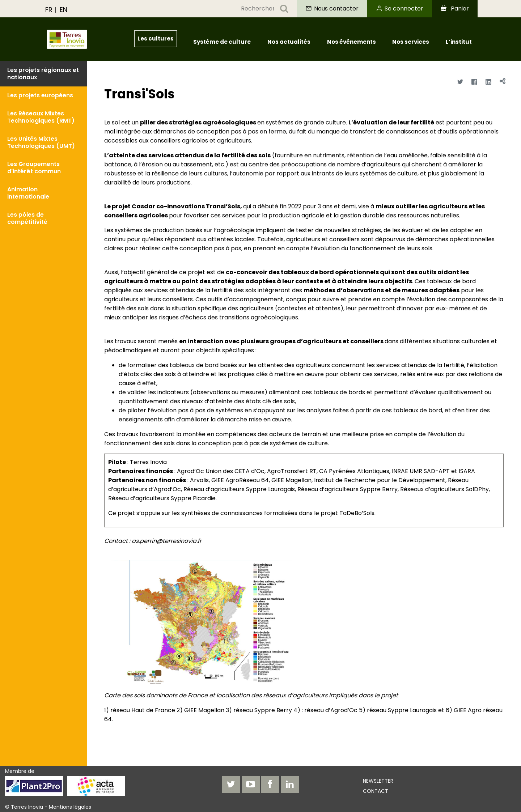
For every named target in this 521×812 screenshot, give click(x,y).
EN (63, 10)
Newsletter (378, 781)
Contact (376, 791)
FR (49, 10)
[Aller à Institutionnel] (82, 39)
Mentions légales (70, 807)
